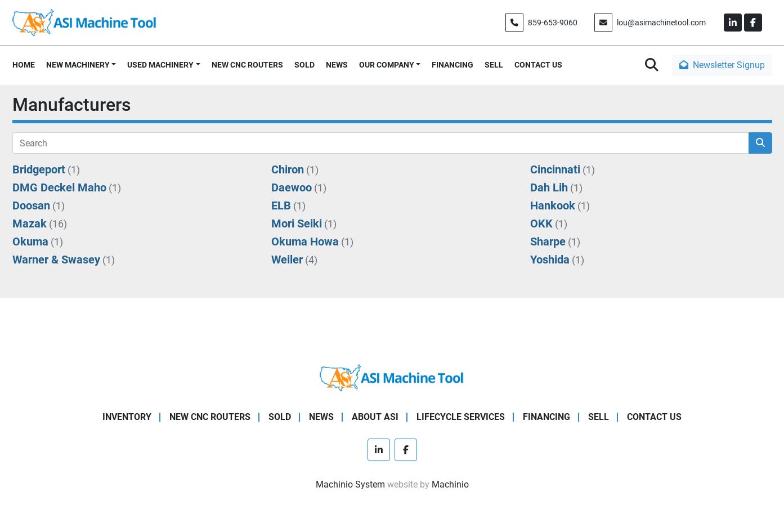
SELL (494, 65)
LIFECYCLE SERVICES (461, 417)
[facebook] (753, 23)
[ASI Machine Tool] (392, 377)
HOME (24, 65)
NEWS (337, 65)
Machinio (450, 484)
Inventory (127, 417)
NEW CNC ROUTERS (247, 65)
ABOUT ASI (375, 417)
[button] (81, 65)
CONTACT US (538, 65)
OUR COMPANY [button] (387, 65)
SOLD (304, 65)
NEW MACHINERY (78, 65)
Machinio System (350, 484)
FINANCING (453, 65)
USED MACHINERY (160, 65)
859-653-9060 (553, 23)
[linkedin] (733, 23)
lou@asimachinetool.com (661, 23)
